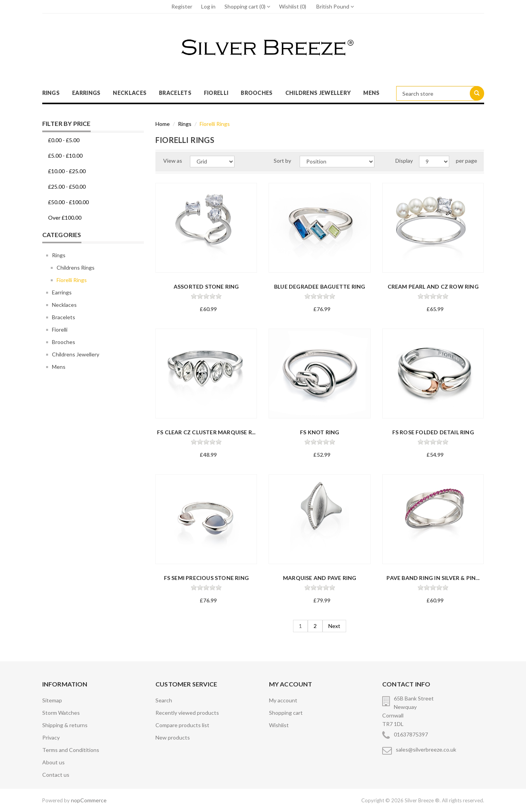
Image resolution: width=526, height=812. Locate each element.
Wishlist (279, 725)
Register (182, 6)
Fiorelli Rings (72, 280)
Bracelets (175, 93)
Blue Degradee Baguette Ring (320, 286)
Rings (51, 93)
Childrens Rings (76, 268)
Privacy (51, 737)
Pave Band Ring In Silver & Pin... (433, 578)
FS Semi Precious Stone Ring (206, 578)
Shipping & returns (65, 725)
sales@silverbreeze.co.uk (426, 749)
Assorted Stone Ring (206, 286)
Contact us (56, 775)
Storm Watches (61, 713)
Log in (208, 6)
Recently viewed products (187, 713)
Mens (371, 93)
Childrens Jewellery (318, 93)
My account (283, 700)
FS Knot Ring (320, 432)
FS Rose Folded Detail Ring (433, 432)
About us (53, 762)
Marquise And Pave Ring (320, 578)
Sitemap (52, 700)
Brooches (257, 93)
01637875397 (411, 734)
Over (65, 218)
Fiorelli (216, 93)
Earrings (86, 93)
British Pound (335, 6)
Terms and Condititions (71, 750)
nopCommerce (89, 800)
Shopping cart (286, 713)
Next (334, 626)
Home (163, 124)
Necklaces (130, 93)
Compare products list (182, 725)
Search (164, 700)
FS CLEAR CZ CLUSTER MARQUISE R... (206, 432)
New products (173, 737)
